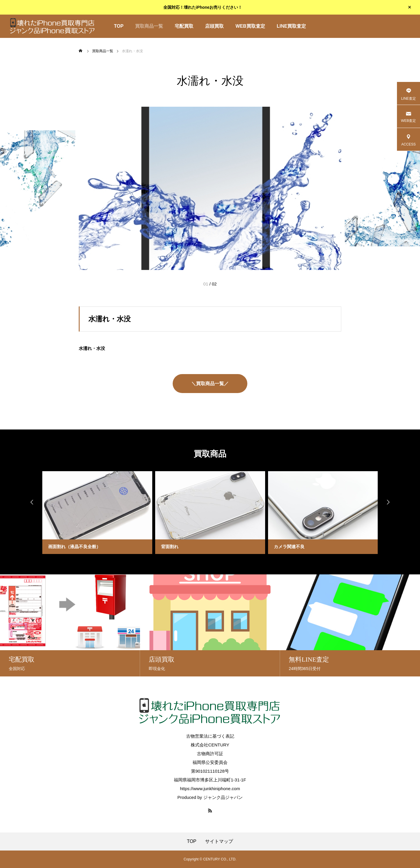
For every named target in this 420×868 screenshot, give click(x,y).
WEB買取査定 (250, 26)
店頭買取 (214, 26)
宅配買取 (184, 26)
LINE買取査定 (291, 26)
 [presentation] (31, 502)
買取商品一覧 (149, 26)
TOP (119, 26)
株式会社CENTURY (210, 745)
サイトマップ (219, 841)
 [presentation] (389, 502)
